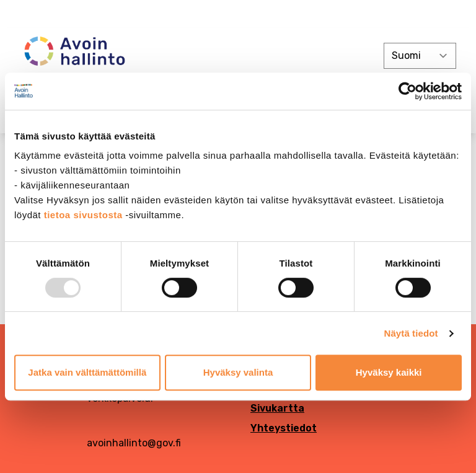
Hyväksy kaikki (389, 372)
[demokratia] (238, 14)
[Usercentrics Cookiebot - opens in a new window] (408, 91)
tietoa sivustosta (85, 215)
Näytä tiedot (411, 333)
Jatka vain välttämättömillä (87, 372)
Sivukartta (277, 408)
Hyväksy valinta (238, 372)
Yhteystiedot (284, 428)
